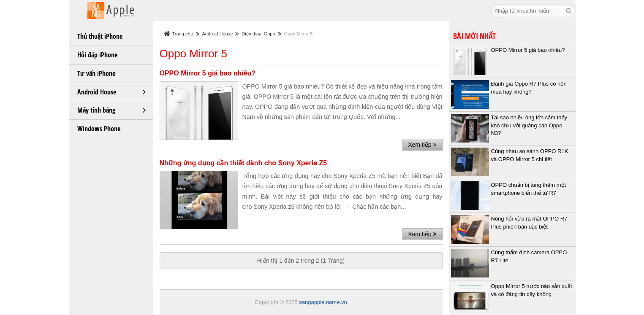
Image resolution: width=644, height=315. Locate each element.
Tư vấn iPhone (96, 73)
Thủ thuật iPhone (100, 36)
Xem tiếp (422, 145)
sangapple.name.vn (323, 302)
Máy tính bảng (96, 110)
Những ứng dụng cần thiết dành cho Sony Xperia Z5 (243, 163)
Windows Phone (99, 129)
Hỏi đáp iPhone (97, 55)
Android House (97, 92)
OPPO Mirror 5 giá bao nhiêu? (208, 73)
